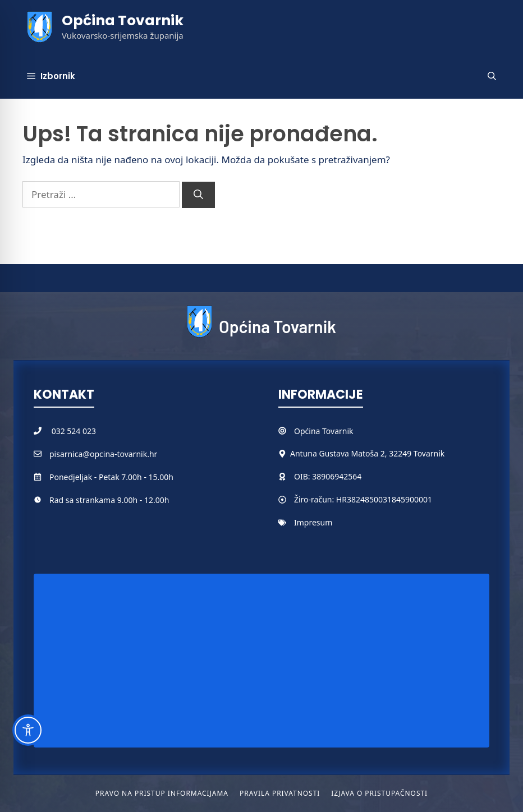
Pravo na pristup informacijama (162, 793)
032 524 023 (74, 431)
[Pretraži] (198, 195)
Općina (308, 431)
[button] (492, 76)
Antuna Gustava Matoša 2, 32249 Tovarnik (367, 453)
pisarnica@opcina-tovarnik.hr (103, 454)
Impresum (313, 522)
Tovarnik (338, 431)
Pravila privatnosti (280, 793)
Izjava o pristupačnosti (379, 793)
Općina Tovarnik (123, 20)
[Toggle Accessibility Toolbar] (28, 730)
